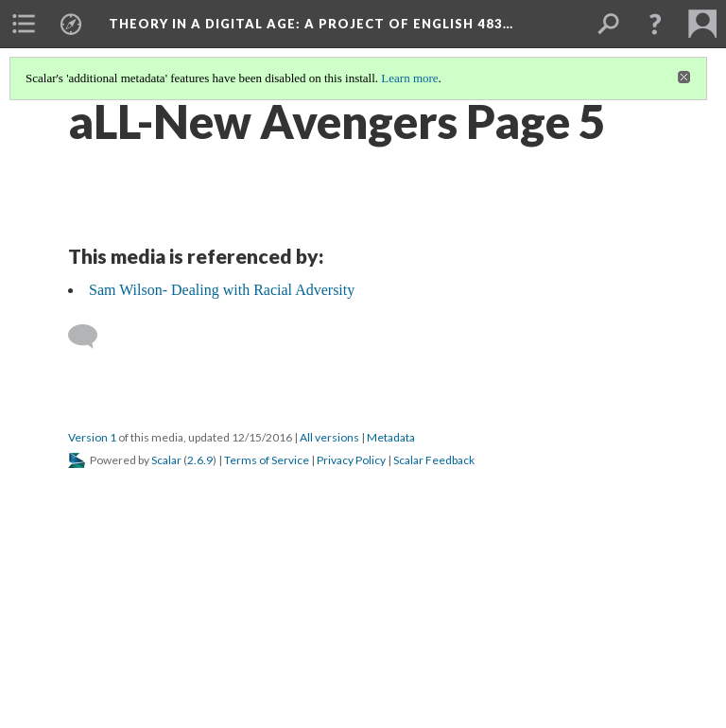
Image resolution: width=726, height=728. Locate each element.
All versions (329, 437)
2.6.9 (200, 460)
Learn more (409, 78)
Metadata (391, 437)
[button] (655, 24)
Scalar (166, 460)
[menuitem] (24, 24)
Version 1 (92, 437)
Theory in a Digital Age (311, 24)
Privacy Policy (351, 460)
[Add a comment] (91, 337)
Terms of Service (267, 460)
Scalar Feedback (434, 460)
